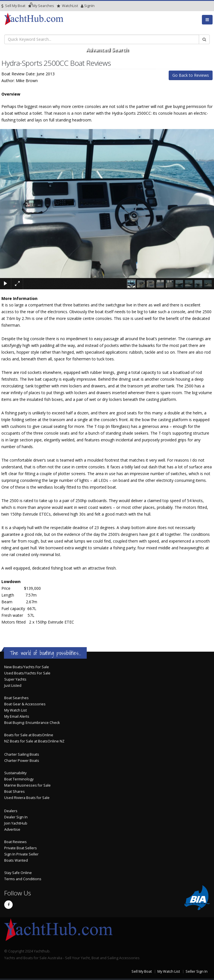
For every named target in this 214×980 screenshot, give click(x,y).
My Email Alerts (17, 716)
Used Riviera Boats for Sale (27, 798)
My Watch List (15, 710)
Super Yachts (15, 679)
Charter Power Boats (22, 761)
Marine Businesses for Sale (27, 785)
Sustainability (15, 773)
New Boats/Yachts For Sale (27, 667)
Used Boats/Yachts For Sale (27, 673)
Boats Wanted (16, 860)
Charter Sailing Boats (22, 754)
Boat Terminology (19, 779)
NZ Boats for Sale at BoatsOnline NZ (34, 741)
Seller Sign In (197, 971)
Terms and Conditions (23, 879)
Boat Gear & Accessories (25, 704)
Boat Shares (15, 792)
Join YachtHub (16, 823)
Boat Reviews (15, 842)
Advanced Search (107, 49)
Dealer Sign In (16, 817)
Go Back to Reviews (191, 75)
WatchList (67, 6)
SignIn (82, 6)
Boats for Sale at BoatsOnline (29, 735)
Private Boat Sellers (21, 848)
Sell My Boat (13, 6)
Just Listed (13, 686)
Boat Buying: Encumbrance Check (32, 723)
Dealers (11, 811)
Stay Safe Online (18, 873)
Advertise (12, 829)
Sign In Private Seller (21, 854)
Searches (41, 6)
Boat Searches (16, 698)
